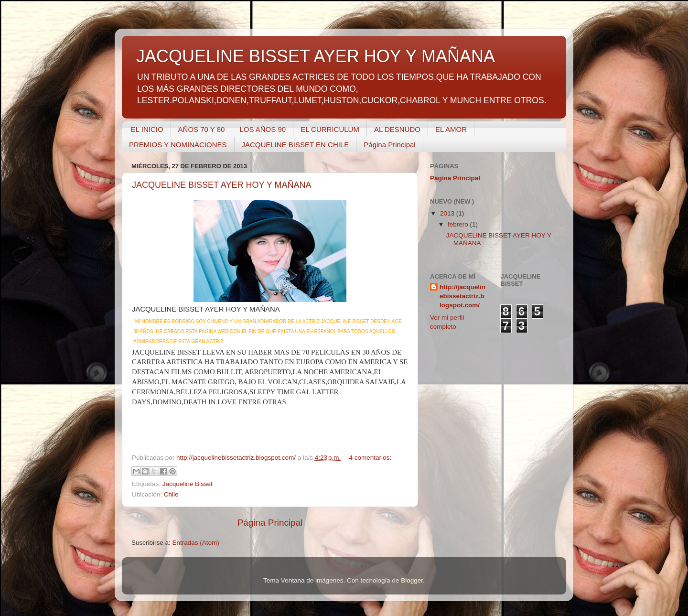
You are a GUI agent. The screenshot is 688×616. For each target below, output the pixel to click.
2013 (448, 213)
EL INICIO (147, 129)
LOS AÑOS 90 (263, 129)
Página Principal (389, 145)
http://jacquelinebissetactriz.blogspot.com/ (462, 296)
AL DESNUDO (397, 129)
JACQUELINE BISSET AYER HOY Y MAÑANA (221, 185)
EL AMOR (451, 129)
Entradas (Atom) (196, 543)
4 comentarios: (370, 458)
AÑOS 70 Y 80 (202, 129)
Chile (171, 494)
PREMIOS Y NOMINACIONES (178, 145)
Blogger (412, 580)
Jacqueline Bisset (188, 484)
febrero (459, 224)
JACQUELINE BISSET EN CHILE (296, 145)
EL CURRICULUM (330, 129)
